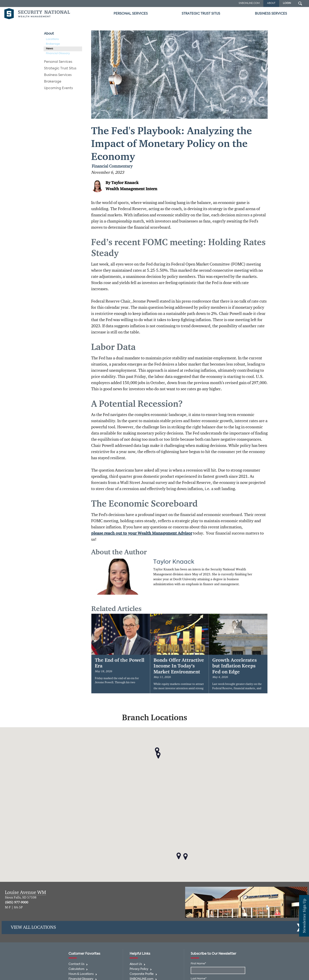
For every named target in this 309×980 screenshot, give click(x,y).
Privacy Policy (139, 969)
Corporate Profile (142, 974)
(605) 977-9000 (17, 903)
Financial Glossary (58, 53)
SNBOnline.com (249, 3)
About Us (136, 964)
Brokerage (53, 44)
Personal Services (131, 14)
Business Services (271, 14)
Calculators (76, 969)
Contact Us (76, 964)
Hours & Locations (81, 974)
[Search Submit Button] (300, 3)
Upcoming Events (58, 88)
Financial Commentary (112, 167)
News (49, 49)
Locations (52, 39)
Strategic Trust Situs (201, 14)
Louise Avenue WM (26, 893)
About (49, 34)
